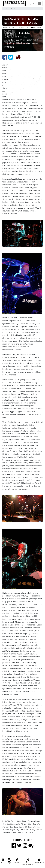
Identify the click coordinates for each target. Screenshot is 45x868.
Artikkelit (11, 9)
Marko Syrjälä (24, 27)
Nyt (31, 3)
